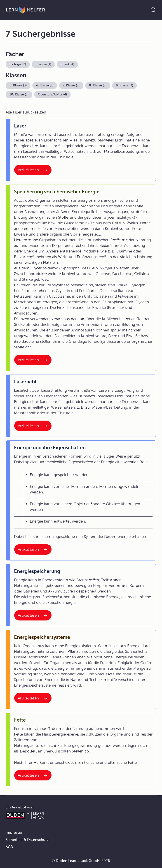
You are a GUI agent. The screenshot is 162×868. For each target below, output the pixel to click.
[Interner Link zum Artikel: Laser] (33, 170)
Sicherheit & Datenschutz (27, 840)
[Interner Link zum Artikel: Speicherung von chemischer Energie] (33, 360)
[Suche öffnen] (153, 10)
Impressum (15, 833)
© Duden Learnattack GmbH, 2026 (81, 861)
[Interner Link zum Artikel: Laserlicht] (33, 426)
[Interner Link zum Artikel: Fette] (33, 775)
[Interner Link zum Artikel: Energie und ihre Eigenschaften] (33, 549)
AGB (9, 847)
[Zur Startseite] (26, 10)
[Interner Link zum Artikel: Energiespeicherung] (33, 615)
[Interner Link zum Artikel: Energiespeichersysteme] (33, 698)
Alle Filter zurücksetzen (26, 112)
